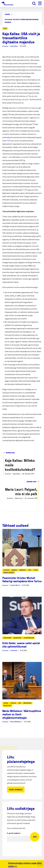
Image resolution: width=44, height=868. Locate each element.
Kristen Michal (15, 585)
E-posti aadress (14, 833)
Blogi (5, 28)
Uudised (7, 14)
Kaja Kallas (14, 46)
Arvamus (5, 46)
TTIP (8, 141)
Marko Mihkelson (16, 722)
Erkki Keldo (14, 650)
